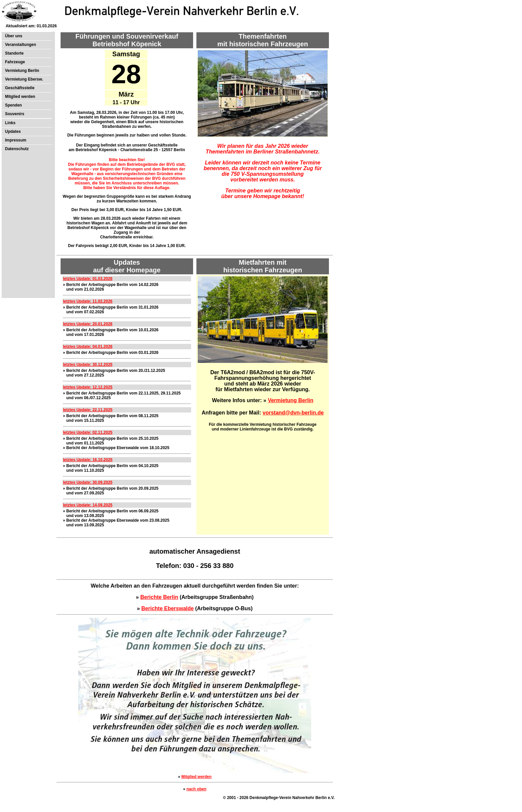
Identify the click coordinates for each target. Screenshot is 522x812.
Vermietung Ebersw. (24, 79)
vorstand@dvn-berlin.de (293, 413)
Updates (13, 132)
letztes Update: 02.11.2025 (88, 432)
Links (10, 123)
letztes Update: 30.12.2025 (88, 365)
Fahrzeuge (15, 62)
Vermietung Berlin (22, 71)
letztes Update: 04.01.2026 (88, 347)
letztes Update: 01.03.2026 (88, 279)
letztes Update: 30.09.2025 (88, 482)
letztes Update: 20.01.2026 (88, 324)
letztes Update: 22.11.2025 (88, 410)
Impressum (16, 140)
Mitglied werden (20, 97)
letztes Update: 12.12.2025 (88, 387)
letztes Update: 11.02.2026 (88, 301)
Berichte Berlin (159, 597)
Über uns (14, 36)
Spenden (13, 105)
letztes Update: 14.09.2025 (88, 505)
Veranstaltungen (20, 45)
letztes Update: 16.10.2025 (88, 460)
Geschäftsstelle (20, 88)
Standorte (14, 53)
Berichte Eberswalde (168, 608)
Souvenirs (15, 114)
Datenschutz (17, 149)
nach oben (196, 789)
